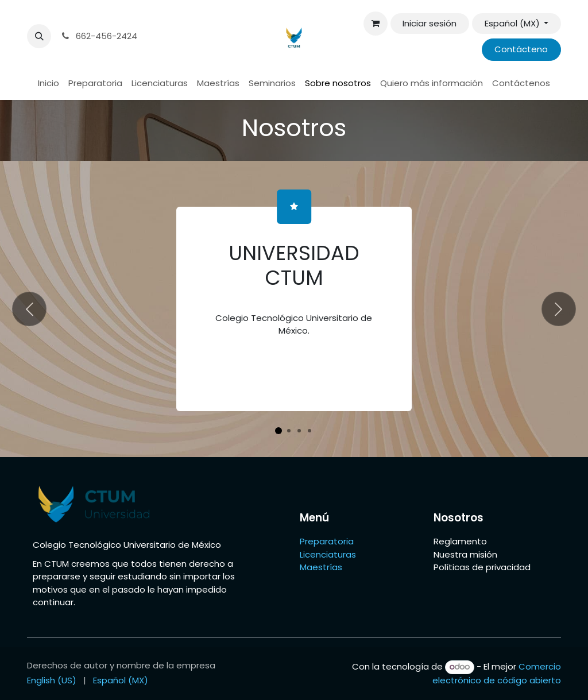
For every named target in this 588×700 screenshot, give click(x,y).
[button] (39, 36)
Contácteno (521, 49)
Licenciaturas (328, 554)
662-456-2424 (98, 36)
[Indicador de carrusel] (278, 431)
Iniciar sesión (430, 23)
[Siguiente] (559, 309)
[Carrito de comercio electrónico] (376, 24)
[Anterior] (29, 309)
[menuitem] (49, 84)
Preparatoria (327, 541)
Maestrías (322, 567)
